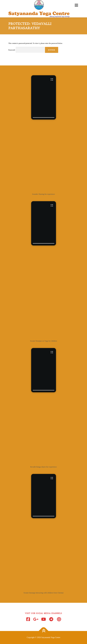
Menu (76, 5)
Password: (26, 50)
